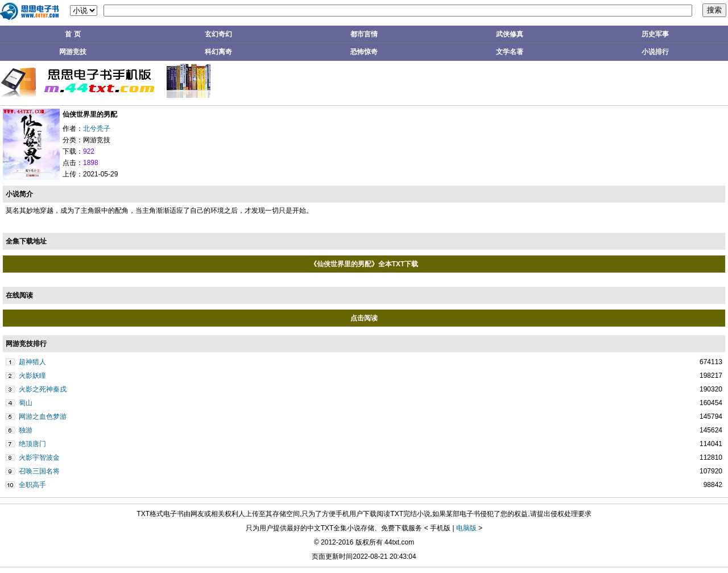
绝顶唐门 (32, 444)
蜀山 (26, 403)
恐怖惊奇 (364, 52)
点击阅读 (364, 318)
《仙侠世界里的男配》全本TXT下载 (364, 264)
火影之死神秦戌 (43, 389)
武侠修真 (510, 34)
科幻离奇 (218, 52)
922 (89, 151)
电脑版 (466, 528)
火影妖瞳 (32, 376)
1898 (91, 163)
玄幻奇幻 (218, 34)
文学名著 (510, 52)
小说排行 (655, 52)
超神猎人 (32, 362)
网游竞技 (73, 52)
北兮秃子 (97, 129)
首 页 (73, 34)
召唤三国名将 (39, 471)
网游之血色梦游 (43, 417)
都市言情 (364, 34)
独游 (26, 430)
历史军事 (655, 34)
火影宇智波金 (39, 457)
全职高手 (32, 485)
